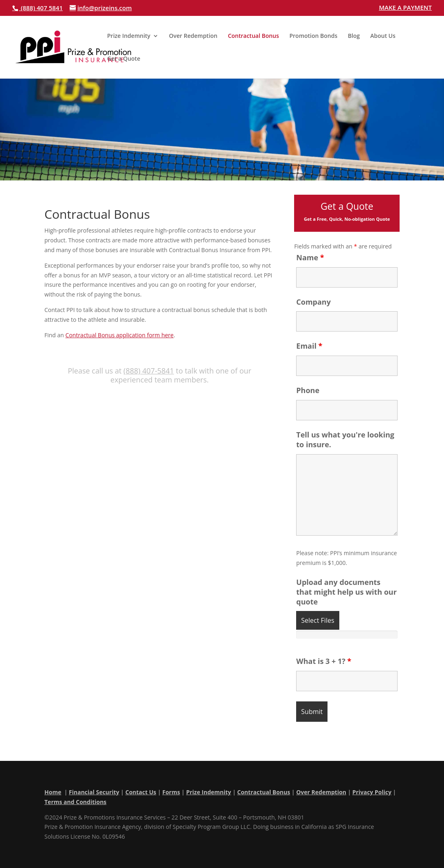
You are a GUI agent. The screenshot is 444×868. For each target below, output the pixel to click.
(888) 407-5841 (149, 371)
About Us (383, 36)
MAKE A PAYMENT (405, 8)
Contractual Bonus (253, 36)
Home (53, 792)
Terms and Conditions (75, 802)
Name (310, 257)
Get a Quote (124, 59)
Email (309, 346)
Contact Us (141, 792)
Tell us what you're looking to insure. (345, 439)
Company (313, 302)
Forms (171, 792)
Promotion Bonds (313, 36)
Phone (308, 390)
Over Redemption (193, 36)
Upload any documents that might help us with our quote (346, 592)
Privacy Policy (372, 792)
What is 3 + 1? (324, 661)
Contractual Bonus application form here (120, 335)
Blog (354, 36)
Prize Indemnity (129, 36)
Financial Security (94, 792)
